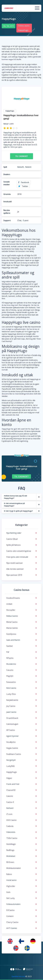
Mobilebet (21, 856)
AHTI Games (21, 928)
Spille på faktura (21, 545)
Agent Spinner (21, 736)
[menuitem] (10, 941)
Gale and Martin (21, 640)
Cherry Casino (21, 922)
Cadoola (21, 826)
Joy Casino (21, 706)
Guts (21, 892)
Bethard (21, 808)
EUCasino (21, 910)
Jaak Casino (21, 712)
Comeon (21, 916)
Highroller (21, 886)
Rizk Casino (21, 688)
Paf (21, 652)
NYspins (21, 658)
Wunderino (21, 664)
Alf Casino (21, 730)
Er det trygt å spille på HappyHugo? (18, 511)
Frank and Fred (21, 784)
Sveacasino (21, 682)
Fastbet (21, 646)
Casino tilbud (21, 539)
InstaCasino (21, 880)
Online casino (24, 26)
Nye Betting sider (21, 533)
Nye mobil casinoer (21, 563)
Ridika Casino (21, 616)
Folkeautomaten (21, 904)
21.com (21, 814)
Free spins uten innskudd (21, 557)
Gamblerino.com (18, 976)
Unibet (21, 604)
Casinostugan (21, 724)
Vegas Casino (21, 748)
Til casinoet (22, 156)
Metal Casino (21, 622)
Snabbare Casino (21, 754)
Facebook (24, 182)
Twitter (23, 186)
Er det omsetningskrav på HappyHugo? (14, 505)
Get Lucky (21, 898)
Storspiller (21, 610)
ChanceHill (21, 790)
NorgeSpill (21, 760)
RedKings (21, 850)
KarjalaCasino (21, 700)
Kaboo (21, 874)
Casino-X (21, 802)
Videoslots (21, 832)
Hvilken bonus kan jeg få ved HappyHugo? (15, 497)
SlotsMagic (21, 844)
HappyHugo (21, 772)
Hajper (21, 778)
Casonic (21, 796)
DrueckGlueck (21, 718)
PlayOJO (21, 676)
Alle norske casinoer (21, 569)
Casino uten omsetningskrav (21, 551)
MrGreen (21, 862)
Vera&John (21, 742)
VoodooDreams (21, 598)
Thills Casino (21, 838)
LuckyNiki (21, 766)
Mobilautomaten (21, 868)
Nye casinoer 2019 (21, 575)
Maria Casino (21, 628)
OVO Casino (21, 820)
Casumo (21, 670)
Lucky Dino (21, 694)
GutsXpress (21, 634)
